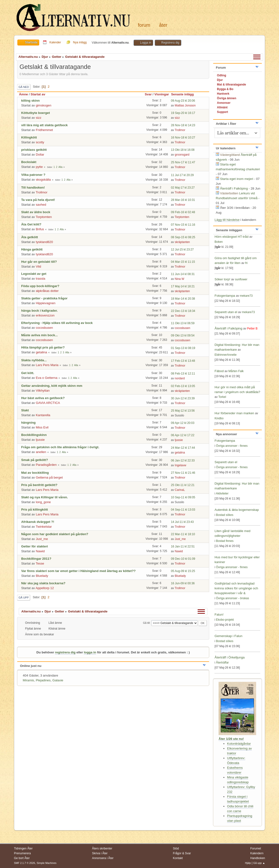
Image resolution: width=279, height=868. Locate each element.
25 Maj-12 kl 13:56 (183, 411)
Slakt (25, 410)
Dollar (40, 155)
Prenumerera (22, 853)
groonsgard (182, 155)
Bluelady (42, 576)
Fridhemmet (44, 130)
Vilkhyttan (43, 391)
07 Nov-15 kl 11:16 (183, 225)
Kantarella (43, 415)
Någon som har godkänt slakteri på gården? (55, 534)
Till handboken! (33, 187)
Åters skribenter (102, 848)
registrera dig (65, 652)
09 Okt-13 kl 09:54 (183, 335)
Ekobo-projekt (225, 620)
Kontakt (178, 858)
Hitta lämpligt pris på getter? (43, 347)
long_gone (43, 502)
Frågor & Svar (182, 853)
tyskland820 (44, 242)
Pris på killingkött (35, 510)
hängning (28, 423)
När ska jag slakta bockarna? (43, 583)
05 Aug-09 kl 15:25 (183, 571)
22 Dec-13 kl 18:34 (183, 311)
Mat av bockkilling (35, 473)
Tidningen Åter (23, 848)
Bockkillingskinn (34, 435)
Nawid (40, 551)
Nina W (179, 279)
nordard (180, 378)
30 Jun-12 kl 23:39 (183, 398)
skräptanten (182, 242)
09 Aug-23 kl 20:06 (183, 101)
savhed (41, 205)
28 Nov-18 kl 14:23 (183, 125)
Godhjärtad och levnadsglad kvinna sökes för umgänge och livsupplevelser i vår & (236, 588)
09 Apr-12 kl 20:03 (183, 423)
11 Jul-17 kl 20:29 (182, 175)
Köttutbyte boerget (36, 113)
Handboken (258, 858)
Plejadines (43, 680)
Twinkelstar (44, 527)
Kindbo (219, 418)
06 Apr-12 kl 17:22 (183, 435)
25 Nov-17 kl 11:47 (183, 162)
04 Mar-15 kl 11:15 (183, 262)
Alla (61, 167)
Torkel (222, 397)
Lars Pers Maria (47, 365)
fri (246, 263)
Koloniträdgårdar (239, 744)
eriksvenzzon (45, 315)
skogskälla (43, 180)
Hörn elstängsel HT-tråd (231, 237)
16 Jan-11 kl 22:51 (183, 546)
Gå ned (24, 87)
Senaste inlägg (185, 94)
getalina (42, 352)
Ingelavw (180, 465)
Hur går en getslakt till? (39, 262)
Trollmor (180, 130)
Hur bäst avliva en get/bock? (43, 398)
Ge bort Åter (22, 858)
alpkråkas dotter (47, 291)
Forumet (256, 848)
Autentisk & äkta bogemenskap (237, 510)
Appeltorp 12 (45, 588)
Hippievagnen (46, 303)
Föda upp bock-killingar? (40, 286)
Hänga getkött (32, 249)
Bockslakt (29, 162)
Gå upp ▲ (259, 863)
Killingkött (29, 137)
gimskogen (44, 105)
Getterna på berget (49, 477)
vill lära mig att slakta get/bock (44, 125)
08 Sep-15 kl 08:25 (183, 237)
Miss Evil (42, 427)
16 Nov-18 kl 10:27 (183, 138)
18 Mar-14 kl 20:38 (183, 299)
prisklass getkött (34, 150)
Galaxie (58, 680)
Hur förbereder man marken (234, 413)
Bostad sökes (225, 515)
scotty (40, 142)
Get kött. (28, 373)
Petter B (252, 329)
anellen (41, 452)
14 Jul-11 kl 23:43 (182, 522)
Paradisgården (46, 465)
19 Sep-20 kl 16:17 (183, 113)
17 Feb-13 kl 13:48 (183, 361)
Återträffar (222, 663)
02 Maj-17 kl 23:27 (183, 188)
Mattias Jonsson (185, 105)
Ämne (23, 94)
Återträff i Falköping (234, 188)
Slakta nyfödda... (34, 360)
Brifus (40, 229)
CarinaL (180, 490)
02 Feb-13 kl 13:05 (183, 386)
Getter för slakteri (35, 546)
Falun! (219, 615)
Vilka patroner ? (33, 175)
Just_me (42, 539)
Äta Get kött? (31, 224)
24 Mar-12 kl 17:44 (183, 448)
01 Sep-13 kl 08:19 (183, 348)
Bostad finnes (225, 541)
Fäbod (219, 371)
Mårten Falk (236, 371)
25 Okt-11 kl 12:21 (183, 485)
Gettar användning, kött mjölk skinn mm (52, 386)
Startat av (38, 94)
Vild (39, 266)
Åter (163, 25)
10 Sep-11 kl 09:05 (183, 497)
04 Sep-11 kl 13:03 (183, 510)
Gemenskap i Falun (228, 636)
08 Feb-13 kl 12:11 (183, 374)
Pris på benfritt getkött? (39, 485)
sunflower (241, 279)
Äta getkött (30, 237)
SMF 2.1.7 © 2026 (25, 863)
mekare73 (246, 296)
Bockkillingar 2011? (36, 559)
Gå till (146, 623)
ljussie (40, 440)
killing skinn (30, 101)
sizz (39, 118)
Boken (219, 242)
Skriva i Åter (100, 853)
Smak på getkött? (35, 460)
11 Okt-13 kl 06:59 (183, 323)
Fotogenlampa (225, 296)
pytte (39, 167)
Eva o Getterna (47, 378)
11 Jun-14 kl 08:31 (183, 274)
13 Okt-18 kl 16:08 (183, 150)
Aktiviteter (222, 493)
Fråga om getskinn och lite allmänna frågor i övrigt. (60, 447)
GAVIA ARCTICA (48, 403)
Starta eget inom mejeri (237, 179)
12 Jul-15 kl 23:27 (182, 250)
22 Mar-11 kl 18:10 (183, 534)
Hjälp (248, 863)
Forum (144, 25)
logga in (90, 652)
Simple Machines (46, 863)
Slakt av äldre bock (36, 212)
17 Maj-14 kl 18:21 (183, 286)
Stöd (176, 848)
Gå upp (24, 598)
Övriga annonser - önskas (232, 598)
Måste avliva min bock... (39, 335)
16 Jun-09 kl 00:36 (183, 583)
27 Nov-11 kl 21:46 (183, 473)
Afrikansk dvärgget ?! (38, 522)
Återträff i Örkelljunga (230, 657)
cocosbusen (44, 328)
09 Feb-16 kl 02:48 (183, 212)
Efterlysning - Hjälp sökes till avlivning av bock (57, 323)
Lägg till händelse (227, 220)
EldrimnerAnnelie (225, 355)
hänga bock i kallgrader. (39, 311)
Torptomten (44, 217)
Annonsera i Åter (103, 858)
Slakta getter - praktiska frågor (44, 298)
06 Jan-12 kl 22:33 (183, 460)
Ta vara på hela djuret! (38, 200)
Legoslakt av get (34, 274)
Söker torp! (222, 279)
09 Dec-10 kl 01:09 (183, 559)
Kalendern (257, 853)
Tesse (40, 563)
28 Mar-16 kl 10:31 (183, 200)
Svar (148, 94)
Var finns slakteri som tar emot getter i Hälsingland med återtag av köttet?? (78, 571)
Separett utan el (226, 312)
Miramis (29, 680)
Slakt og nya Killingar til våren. (45, 497)
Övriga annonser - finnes (232, 446)
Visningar (162, 94)
